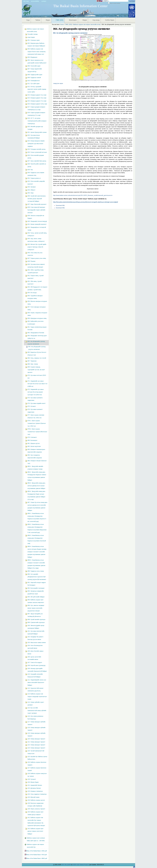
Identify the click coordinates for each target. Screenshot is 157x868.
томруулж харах (58, 83)
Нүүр (28, 20)
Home (62, 24)
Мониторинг (73, 20)
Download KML (60, 205)
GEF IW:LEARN (66, 865)
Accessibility (35, 1)
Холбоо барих (110, 20)
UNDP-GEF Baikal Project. (81, 865)
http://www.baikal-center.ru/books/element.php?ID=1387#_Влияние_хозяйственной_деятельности (83, 195)
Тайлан (38, 20)
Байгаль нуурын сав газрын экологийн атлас (87, 24)
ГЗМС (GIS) (60, 20)
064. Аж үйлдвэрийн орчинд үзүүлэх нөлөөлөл (70, 33)
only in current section (115, 3)
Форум (85, 20)
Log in (106, 1)
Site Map (26, 1)
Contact (44, 1)
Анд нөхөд (96, 20)
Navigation (23, 26)
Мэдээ (48, 20)
